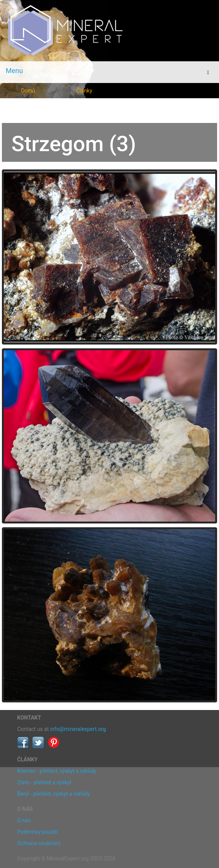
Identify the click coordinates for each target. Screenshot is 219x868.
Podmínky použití (38, 832)
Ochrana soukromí (39, 843)
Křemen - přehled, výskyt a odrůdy (57, 771)
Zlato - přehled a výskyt (44, 782)
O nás (24, 820)
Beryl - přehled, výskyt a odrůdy (54, 794)
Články (84, 91)
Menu (14, 71)
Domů (28, 91)
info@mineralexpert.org (78, 729)
